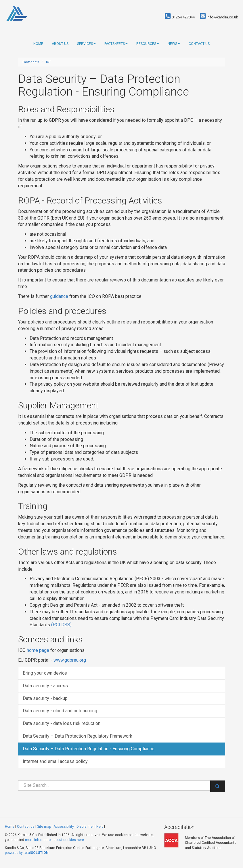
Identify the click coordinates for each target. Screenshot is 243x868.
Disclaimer (85, 827)
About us (60, 44)
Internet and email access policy (55, 761)
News (174, 44)
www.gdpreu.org (70, 660)
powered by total (27, 853)
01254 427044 (180, 17)
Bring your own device (45, 673)
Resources (148, 44)
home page (38, 650)
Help (100, 827)
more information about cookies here (54, 840)
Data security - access (45, 686)
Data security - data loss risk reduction (62, 723)
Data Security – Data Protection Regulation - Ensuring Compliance (89, 749)
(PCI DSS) (61, 625)
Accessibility (64, 827)
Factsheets (116, 44)
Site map (44, 827)
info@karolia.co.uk (219, 17)
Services (86, 44)
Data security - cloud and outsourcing (60, 711)
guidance (59, 296)
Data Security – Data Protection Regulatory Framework (78, 736)
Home (38, 44)
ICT (48, 62)
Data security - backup (45, 698)
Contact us (199, 44)
